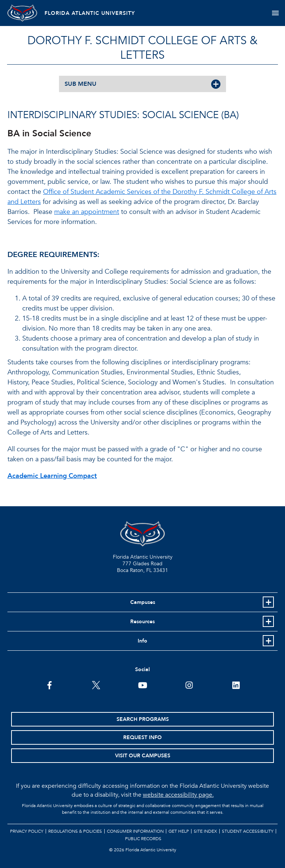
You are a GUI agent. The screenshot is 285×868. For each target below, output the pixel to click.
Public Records (143, 839)
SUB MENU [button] (81, 84)
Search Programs (143, 719)
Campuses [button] (143, 602)
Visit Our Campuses (143, 756)
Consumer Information (135, 831)
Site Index (205, 831)
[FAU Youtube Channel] (143, 685)
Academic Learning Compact (52, 476)
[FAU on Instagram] (189, 685)
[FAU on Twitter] (96, 685)
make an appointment (87, 212)
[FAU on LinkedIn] (236, 685)
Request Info (142, 737)
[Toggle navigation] (275, 13)
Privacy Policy (27, 831)
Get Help (179, 831)
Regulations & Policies (75, 831)
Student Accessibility (248, 831)
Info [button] (142, 641)
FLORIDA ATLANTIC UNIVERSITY (90, 13)
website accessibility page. (178, 795)
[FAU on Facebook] (50, 685)
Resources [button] (142, 622)
